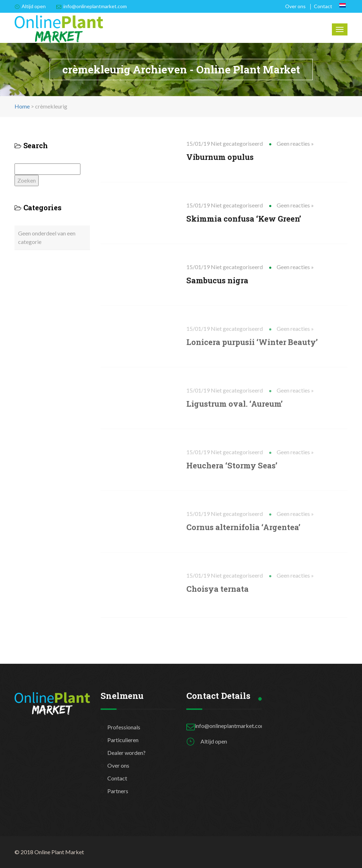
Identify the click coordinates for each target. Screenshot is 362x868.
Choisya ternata (217, 589)
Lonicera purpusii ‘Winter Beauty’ (252, 342)
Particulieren (123, 740)
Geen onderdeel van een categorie (47, 237)
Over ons (295, 6)
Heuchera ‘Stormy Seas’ (232, 465)
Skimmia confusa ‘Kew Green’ (244, 219)
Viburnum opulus (220, 157)
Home (22, 106)
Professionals (124, 727)
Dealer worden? (126, 753)
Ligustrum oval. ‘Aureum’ (234, 404)
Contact (323, 6)
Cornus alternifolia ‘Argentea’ (243, 527)
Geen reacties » (295, 143)
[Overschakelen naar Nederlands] (343, 5)
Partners (118, 791)
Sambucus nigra (217, 280)
